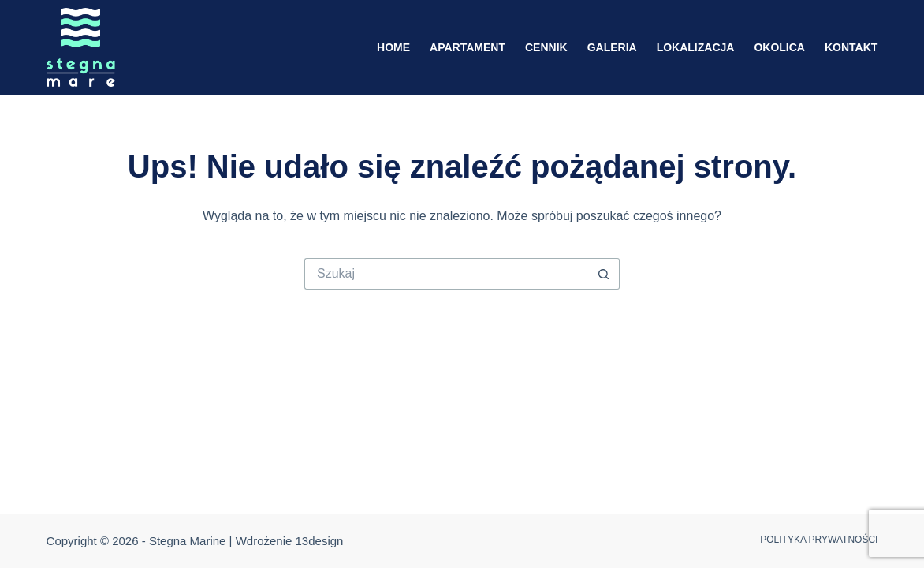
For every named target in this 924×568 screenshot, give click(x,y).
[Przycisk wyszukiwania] (604, 274)
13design (320, 541)
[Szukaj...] (446, 274)
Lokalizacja (696, 47)
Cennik (546, 47)
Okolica (779, 47)
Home (393, 47)
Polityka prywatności (819, 540)
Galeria (612, 47)
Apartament (468, 47)
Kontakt (851, 47)
